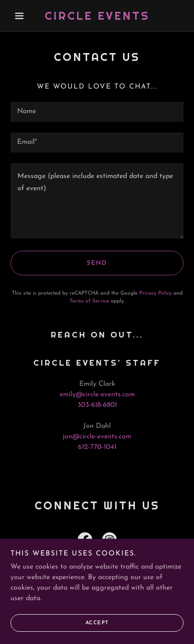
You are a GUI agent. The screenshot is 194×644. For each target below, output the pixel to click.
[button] (23, 16)
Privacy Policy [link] (155, 293)
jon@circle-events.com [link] (97, 437)
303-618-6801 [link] (97, 405)
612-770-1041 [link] (97, 447)
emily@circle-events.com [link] (97, 395)
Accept (97, 623)
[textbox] (97, 112)
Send (97, 263)
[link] (97, 16)
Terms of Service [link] (89, 301)
